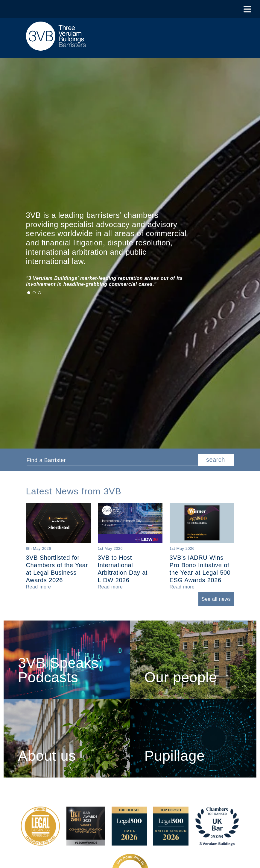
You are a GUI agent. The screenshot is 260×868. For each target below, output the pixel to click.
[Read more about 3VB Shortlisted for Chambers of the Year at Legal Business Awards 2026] (39, 587)
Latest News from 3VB (74, 491)
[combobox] (112, 460)
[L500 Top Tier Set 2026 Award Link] (171, 842)
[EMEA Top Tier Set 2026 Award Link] (129, 842)
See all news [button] (216, 599)
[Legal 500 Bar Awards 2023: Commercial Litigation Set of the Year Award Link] (86, 842)
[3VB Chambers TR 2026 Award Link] (217, 842)
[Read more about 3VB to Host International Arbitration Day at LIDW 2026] (110, 587)
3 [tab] (39, 293)
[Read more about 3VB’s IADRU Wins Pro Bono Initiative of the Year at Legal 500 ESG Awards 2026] (182, 587)
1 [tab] (29, 293)
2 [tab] (34, 293)
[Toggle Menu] (247, 9)
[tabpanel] (116, 281)
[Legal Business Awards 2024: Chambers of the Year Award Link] (40, 842)
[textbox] (110, 460)
